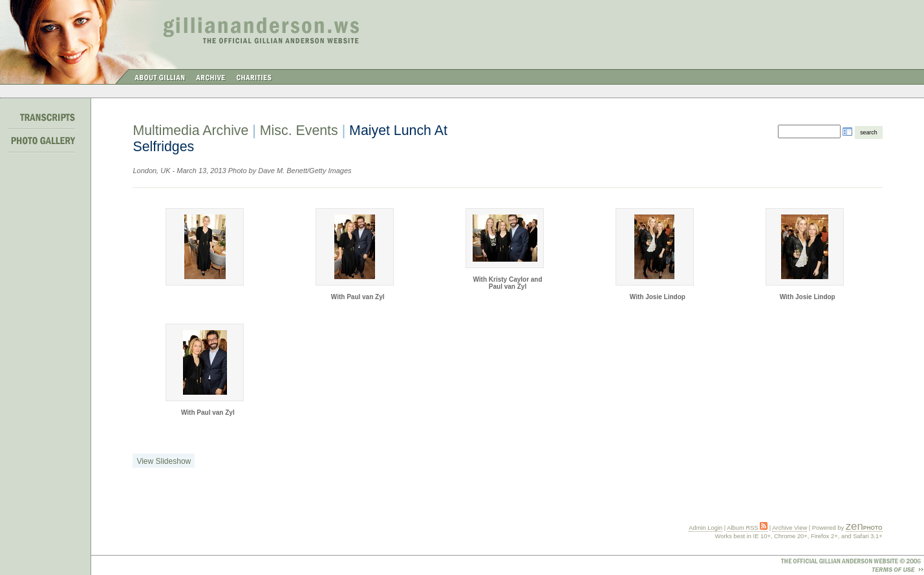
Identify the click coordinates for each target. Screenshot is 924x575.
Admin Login (705, 528)
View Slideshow (164, 461)
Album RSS (747, 528)
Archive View (790, 528)
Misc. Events (299, 131)
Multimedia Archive (190, 131)
